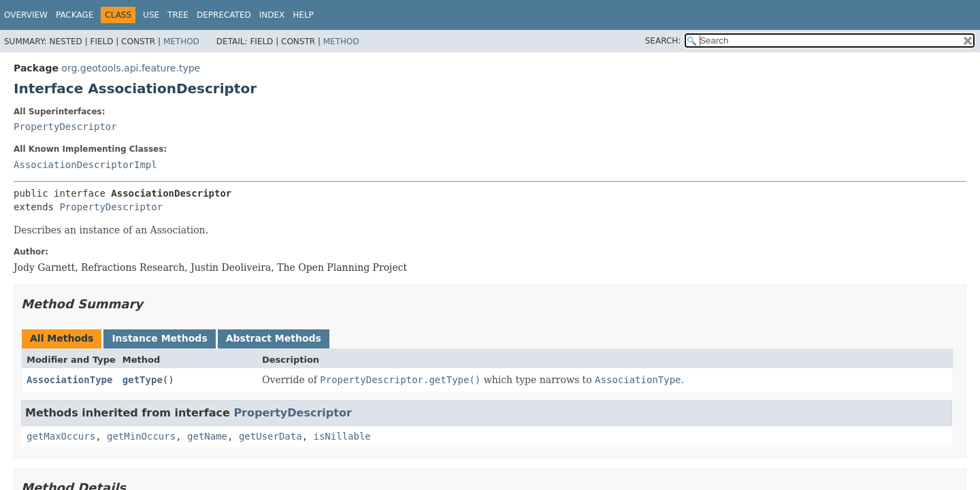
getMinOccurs (141, 436)
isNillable (342, 436)
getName (207, 436)
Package (75, 15)
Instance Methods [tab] (159, 338)
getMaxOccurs (61, 436)
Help (303, 15)
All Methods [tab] (62, 338)
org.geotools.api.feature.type (131, 68)
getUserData (271, 436)
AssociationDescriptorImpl (85, 165)
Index (272, 15)
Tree (178, 15)
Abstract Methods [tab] (274, 338)
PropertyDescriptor (65, 127)
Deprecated (224, 15)
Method (181, 42)
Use (151, 15)
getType (143, 380)
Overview (26, 15)
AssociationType (69, 380)
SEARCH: (663, 41)
